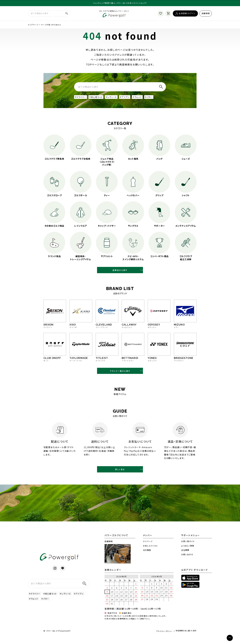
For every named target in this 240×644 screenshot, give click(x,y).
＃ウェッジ (145, 99)
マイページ (148, 548)
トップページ (33, 26)
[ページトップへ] (230, 638)
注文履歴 (147, 557)
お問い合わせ (187, 561)
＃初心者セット (99, 99)
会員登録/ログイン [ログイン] (187, 14)
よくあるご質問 (188, 553)
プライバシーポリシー (159, 638)
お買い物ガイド (188, 548)
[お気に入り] (161, 14)
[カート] (168, 14)
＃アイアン (131, 99)
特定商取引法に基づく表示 (185, 638)
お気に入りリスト (150, 553)
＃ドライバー (81, 99)
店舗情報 (206, 14)
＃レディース (116, 99)
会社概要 (185, 557)
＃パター (158, 99)
